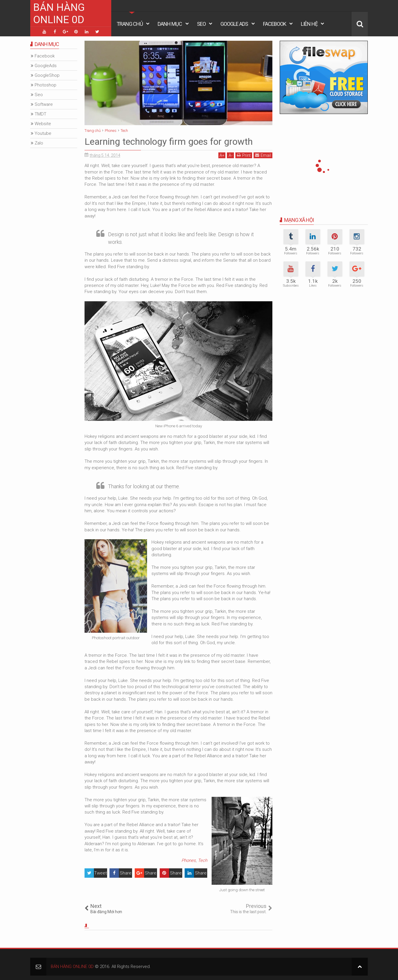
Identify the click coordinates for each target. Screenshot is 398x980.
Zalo (39, 143)
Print (244, 155)
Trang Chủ (130, 24)
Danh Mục (170, 24)
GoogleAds (46, 66)
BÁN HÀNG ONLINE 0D (59, 14)
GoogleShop (47, 75)
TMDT (41, 114)
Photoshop (45, 85)
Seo (201, 24)
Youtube (43, 133)
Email (263, 155)
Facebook (275, 24)
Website (43, 124)
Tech (203, 860)
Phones (189, 860)
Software (44, 104)
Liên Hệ (309, 24)
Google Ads (234, 24)
